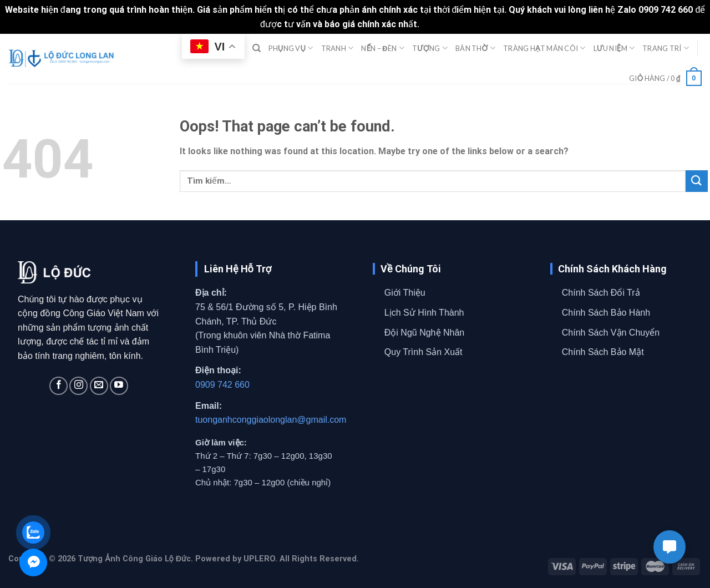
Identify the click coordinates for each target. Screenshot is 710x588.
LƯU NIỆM (614, 48)
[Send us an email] (99, 386)
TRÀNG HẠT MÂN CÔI (544, 48)
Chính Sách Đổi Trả (601, 293)
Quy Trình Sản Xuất (424, 352)
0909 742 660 (222, 385)
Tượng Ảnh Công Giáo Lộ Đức (134, 559)
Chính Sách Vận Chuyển (611, 333)
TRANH (338, 48)
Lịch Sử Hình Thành (424, 313)
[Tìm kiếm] (257, 48)
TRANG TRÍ (666, 48)
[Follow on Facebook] (59, 386)
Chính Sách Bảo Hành (606, 313)
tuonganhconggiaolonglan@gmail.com (271, 420)
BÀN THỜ (475, 48)
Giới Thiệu (405, 293)
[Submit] (697, 181)
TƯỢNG (430, 48)
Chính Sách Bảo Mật (603, 352)
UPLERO (259, 559)
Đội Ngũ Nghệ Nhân (424, 333)
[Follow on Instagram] (78, 386)
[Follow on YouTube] (119, 386)
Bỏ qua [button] (436, 24)
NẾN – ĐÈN (382, 48)
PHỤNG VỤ (291, 48)
